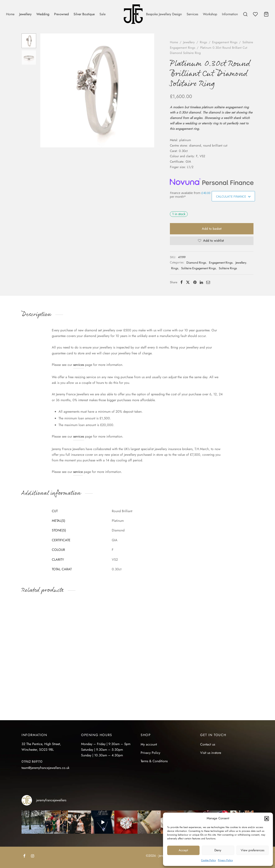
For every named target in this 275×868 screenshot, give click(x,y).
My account (149, 744)
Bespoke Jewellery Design (164, 14)
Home (10, 14)
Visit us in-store (211, 753)
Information (230, 14)
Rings (203, 42)
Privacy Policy (225, 860)
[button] (267, 818)
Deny (218, 850)
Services (192, 14)
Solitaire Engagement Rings (199, 268)
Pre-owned (61, 14)
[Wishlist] (256, 14)
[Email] (208, 282)
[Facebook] (181, 282)
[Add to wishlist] (212, 241)
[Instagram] (32, 856)
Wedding (43, 14)
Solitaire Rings (228, 268)
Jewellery (25, 14)
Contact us (208, 744)
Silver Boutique (84, 14)
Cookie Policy (208, 860)
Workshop (210, 14)
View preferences (253, 850)
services (79, 365)
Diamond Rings (196, 263)
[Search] (245, 14)
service (78, 472)
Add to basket (212, 229)
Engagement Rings (225, 42)
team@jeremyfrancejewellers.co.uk (45, 768)
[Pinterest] (195, 282)
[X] (188, 282)
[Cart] (266, 14)
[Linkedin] (201, 282)
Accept (183, 850)
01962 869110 (32, 761)
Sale (102, 14)
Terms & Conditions (154, 761)
